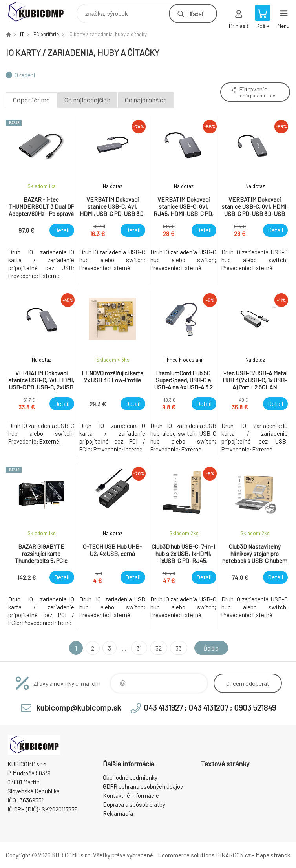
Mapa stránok (273, 855)
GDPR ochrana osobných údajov (143, 786)
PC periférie (46, 34)
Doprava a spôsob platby (134, 804)
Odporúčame (31, 100)
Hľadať (195, 14)
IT (22, 34)
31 (138, 648)
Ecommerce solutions (186, 855)
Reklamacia (118, 813)
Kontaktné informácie (131, 795)
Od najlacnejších (87, 100)
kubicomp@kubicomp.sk (79, 707)
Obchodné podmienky (130, 777)
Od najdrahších (146, 100)
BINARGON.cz (233, 855)
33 (177, 648)
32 (157, 648)
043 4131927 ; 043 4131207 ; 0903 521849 (210, 707)
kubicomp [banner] (41, 12)
